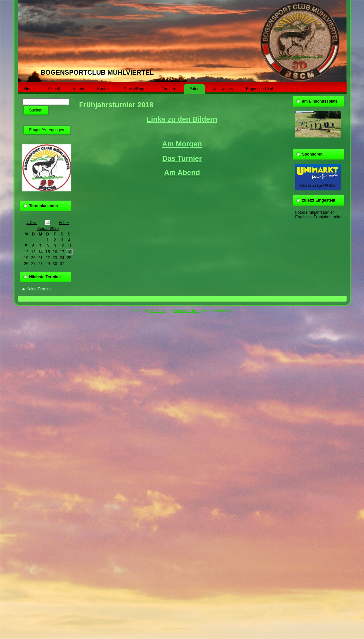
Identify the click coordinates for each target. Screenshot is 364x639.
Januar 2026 (48, 229)
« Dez (32, 223)
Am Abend (182, 172)
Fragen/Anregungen (47, 130)
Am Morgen (182, 144)
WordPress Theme (187, 311)
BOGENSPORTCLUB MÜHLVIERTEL (97, 72)
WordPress (158, 311)
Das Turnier (182, 158)
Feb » (64, 223)
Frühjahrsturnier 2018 (116, 105)
